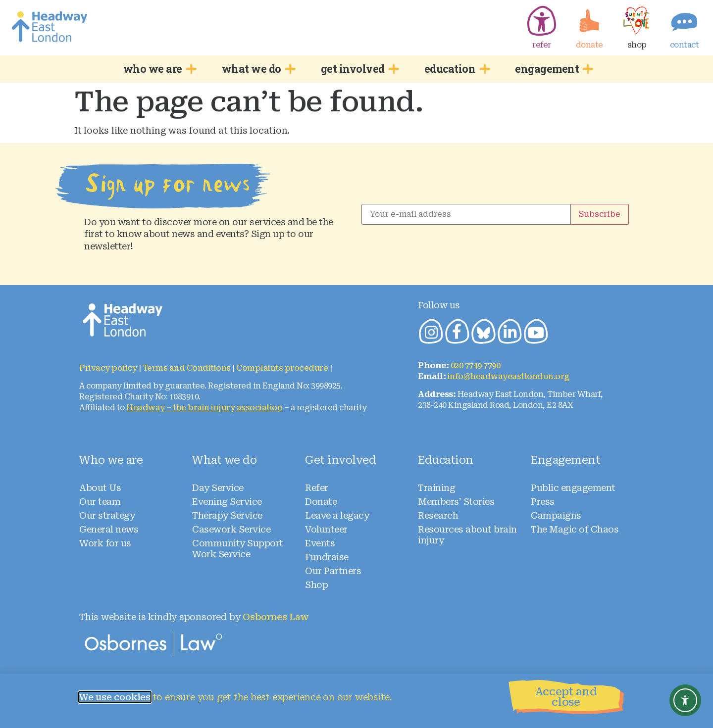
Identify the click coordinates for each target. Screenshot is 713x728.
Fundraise (327, 557)
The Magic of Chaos (575, 529)
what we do (257, 69)
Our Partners (333, 571)
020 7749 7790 (476, 365)
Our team (100, 502)
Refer (317, 488)
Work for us (105, 543)
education (455, 69)
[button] (570, 701)
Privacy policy (108, 368)
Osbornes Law (276, 617)
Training (436, 488)
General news (109, 529)
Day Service (218, 488)
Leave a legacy (337, 515)
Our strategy (107, 515)
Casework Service (231, 529)
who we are (158, 69)
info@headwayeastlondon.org (509, 376)
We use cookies (115, 697)
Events (320, 543)
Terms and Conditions (187, 368)
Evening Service (227, 502)
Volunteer (326, 529)
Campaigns (556, 515)
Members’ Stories (456, 502)
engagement (552, 69)
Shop (316, 585)
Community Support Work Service (238, 549)
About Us (100, 488)
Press (543, 502)
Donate (321, 502)
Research (438, 515)
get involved (358, 69)
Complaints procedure (282, 368)
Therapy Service (227, 515)
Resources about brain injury (467, 535)
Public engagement (573, 488)
